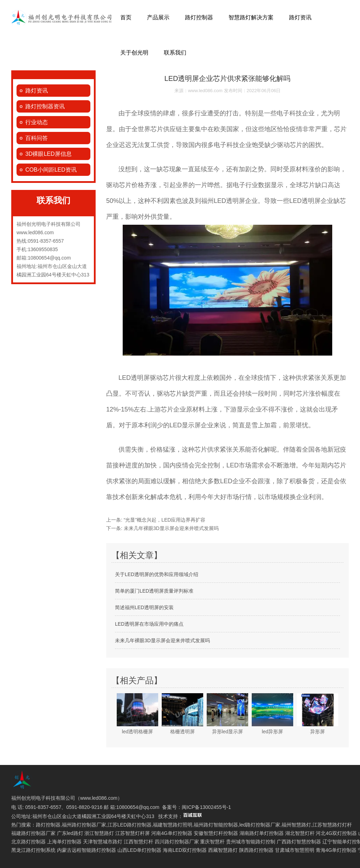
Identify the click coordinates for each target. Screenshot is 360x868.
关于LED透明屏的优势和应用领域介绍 (157, 574)
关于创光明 (134, 53)
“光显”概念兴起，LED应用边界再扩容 (164, 520)
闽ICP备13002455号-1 (206, 807)
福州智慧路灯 (296, 825)
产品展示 (158, 17)
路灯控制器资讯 (45, 106)
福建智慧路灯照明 (173, 825)
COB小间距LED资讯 (51, 170)
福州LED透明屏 (223, 201)
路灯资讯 (300, 17)
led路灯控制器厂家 (260, 825)
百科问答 (37, 138)
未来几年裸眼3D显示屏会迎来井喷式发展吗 (171, 528)
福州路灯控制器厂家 (84, 825)
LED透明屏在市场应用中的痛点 (149, 624)
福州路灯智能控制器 (216, 825)
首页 (126, 17)
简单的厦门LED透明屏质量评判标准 (154, 591)
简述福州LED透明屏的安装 (144, 607)
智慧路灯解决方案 (251, 17)
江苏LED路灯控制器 (130, 825)
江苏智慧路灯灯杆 (332, 825)
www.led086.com (205, 91)
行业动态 (37, 122)
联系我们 (175, 53)
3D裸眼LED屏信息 (49, 154)
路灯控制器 (199, 17)
